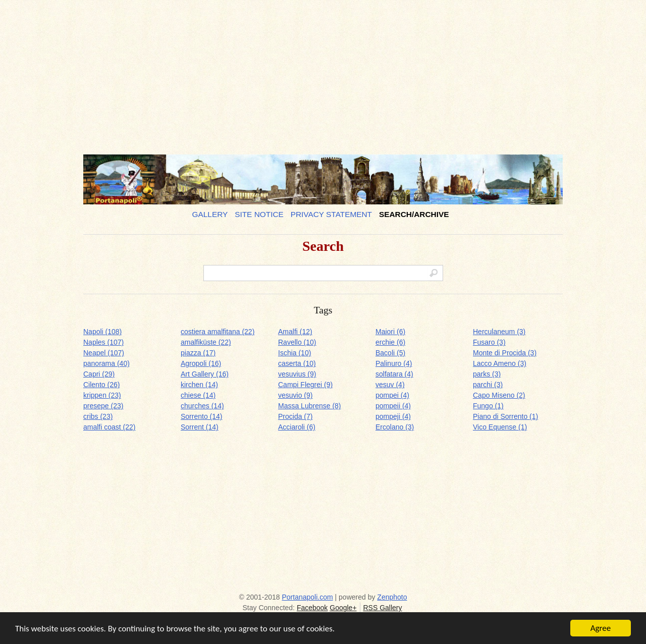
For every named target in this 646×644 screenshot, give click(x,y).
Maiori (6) (390, 332)
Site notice (259, 214)
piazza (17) (198, 353)
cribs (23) (98, 416)
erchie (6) (390, 342)
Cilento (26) (101, 385)
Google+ (343, 608)
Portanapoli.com (308, 597)
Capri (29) (99, 374)
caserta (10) (297, 363)
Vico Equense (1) (500, 427)
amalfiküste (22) (206, 342)
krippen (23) (102, 395)
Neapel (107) (104, 353)
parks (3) (487, 374)
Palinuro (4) (394, 363)
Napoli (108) (102, 332)
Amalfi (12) (295, 332)
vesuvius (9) (297, 374)
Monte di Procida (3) (505, 353)
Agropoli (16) (201, 363)
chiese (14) (198, 395)
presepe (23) (103, 406)
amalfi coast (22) (109, 427)
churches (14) (202, 406)
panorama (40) (106, 363)
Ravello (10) (297, 342)
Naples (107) (103, 342)
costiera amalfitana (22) (218, 332)
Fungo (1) (488, 406)
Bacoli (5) (390, 353)
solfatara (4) (394, 374)
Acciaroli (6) (297, 427)
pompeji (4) (393, 416)
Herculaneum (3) (499, 332)
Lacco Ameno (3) (500, 363)
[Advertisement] (323, 73)
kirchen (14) (199, 385)
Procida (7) (295, 416)
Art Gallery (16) (205, 374)
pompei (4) (392, 395)
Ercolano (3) (395, 427)
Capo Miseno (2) (499, 395)
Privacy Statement (331, 214)
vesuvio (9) (295, 395)
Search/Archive (414, 214)
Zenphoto (392, 597)
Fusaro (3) (489, 342)
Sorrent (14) (200, 427)
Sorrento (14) (201, 416)
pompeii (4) (393, 406)
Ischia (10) (294, 353)
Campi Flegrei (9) (305, 385)
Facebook (312, 608)
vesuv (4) (390, 385)
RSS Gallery (382, 608)
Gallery (210, 214)
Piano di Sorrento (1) (505, 416)
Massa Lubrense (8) (310, 406)
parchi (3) (488, 385)
